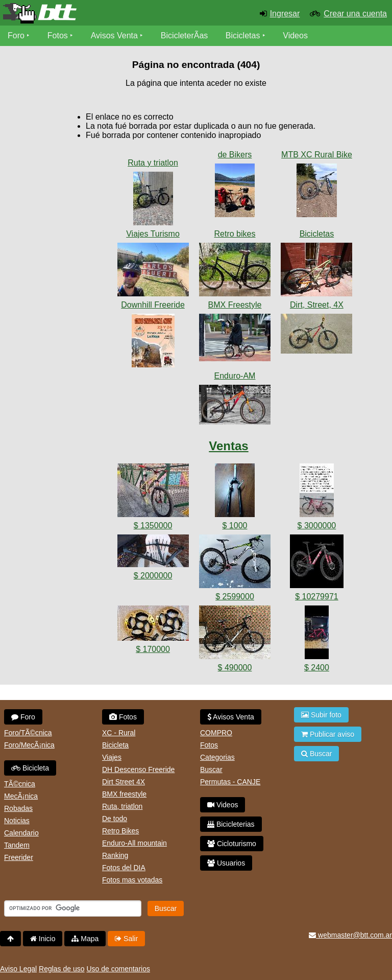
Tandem (17, 845)
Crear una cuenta (355, 14)
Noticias (17, 821)
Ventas (228, 446)
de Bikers (235, 155)
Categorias (217, 757)
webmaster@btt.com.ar (350, 935)
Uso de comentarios (118, 969)
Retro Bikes (120, 831)
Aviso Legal (18, 969)
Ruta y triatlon (153, 163)
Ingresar (285, 14)
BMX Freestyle (235, 305)
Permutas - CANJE (230, 782)
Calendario (21, 833)
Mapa (85, 939)
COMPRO (216, 733)
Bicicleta (30, 768)
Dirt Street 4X (124, 782)
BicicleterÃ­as (184, 36)
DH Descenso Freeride (138, 769)
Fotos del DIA (124, 868)
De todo (115, 819)
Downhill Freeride (153, 305)
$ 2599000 (235, 597)
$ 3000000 (317, 526)
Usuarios (226, 863)
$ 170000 (153, 649)
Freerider (19, 857)
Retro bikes (235, 234)
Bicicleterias (231, 824)
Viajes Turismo (153, 234)
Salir (126, 939)
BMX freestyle (124, 794)
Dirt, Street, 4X (317, 305)
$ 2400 (317, 668)
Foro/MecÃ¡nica (29, 745)
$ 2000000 (153, 576)
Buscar (211, 769)
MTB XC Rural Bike (317, 155)
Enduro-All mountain (134, 843)
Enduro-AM (235, 376)
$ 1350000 (153, 526)
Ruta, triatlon (122, 806)
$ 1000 (235, 526)
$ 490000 (235, 668)
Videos (295, 36)
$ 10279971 (317, 597)
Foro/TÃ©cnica (28, 733)
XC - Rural (119, 733)
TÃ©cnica (20, 784)
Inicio (43, 939)
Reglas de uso (62, 969)
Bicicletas (244, 36)
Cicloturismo (232, 844)
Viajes (112, 757)
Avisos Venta (114, 36)
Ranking (115, 855)
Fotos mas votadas (132, 880)
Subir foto (321, 715)
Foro (16, 36)
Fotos (58, 36)
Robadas (18, 808)
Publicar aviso (328, 734)
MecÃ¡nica (21, 796)
